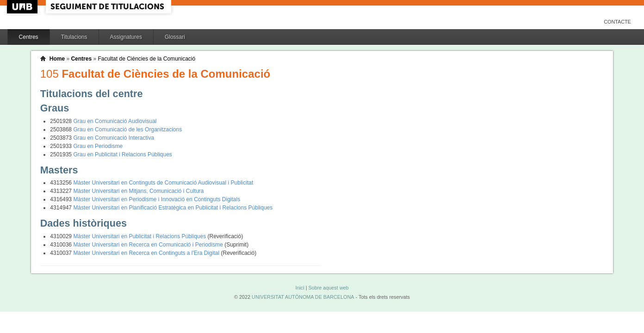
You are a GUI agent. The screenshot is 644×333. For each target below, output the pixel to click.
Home (57, 59)
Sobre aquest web (328, 288)
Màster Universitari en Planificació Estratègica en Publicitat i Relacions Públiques (173, 208)
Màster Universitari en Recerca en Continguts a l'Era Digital (147, 253)
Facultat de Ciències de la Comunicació (146, 59)
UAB (23, 7)
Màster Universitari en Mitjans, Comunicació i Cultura (138, 191)
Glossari (175, 37)
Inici (300, 288)
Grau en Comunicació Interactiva (114, 138)
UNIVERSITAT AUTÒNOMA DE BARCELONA (303, 297)
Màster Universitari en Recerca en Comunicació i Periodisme (149, 245)
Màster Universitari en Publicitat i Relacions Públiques (140, 236)
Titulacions (74, 37)
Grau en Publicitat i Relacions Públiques (122, 154)
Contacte (617, 22)
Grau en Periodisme (98, 146)
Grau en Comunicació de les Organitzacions (127, 129)
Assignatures (126, 37)
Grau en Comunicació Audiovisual (115, 121)
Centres (29, 37)
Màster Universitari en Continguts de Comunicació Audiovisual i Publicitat (163, 183)
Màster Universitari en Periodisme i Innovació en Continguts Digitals (157, 199)
